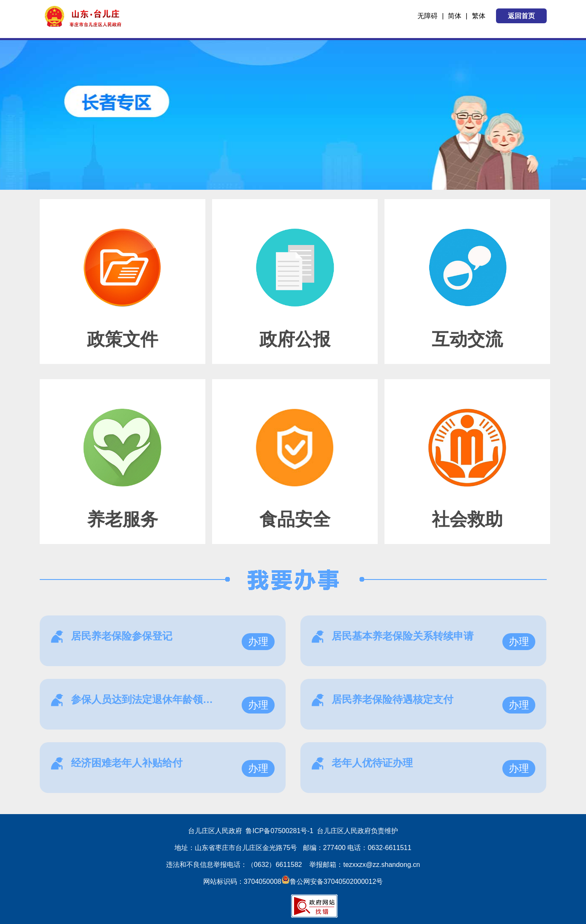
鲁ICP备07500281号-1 (279, 831)
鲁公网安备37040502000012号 (332, 882)
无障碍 (428, 16)
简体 (455, 16)
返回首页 (521, 16)
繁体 (479, 16)
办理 (258, 641)
